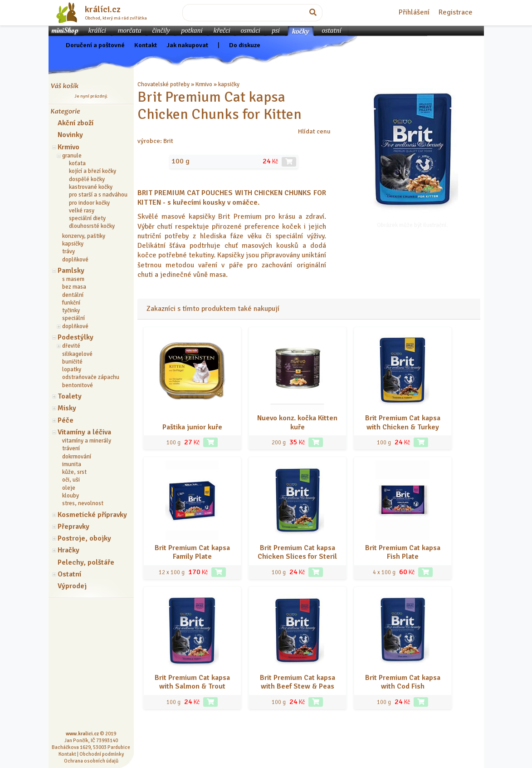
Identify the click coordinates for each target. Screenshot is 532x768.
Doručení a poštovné (95, 45)
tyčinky (71, 310)
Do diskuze (245, 45)
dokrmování (77, 457)
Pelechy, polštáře (86, 562)
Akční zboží (76, 123)
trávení (71, 448)
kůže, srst (74, 472)
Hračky (68, 550)
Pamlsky (71, 271)
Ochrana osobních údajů (91, 761)
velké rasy (82, 211)
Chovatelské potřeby (164, 84)
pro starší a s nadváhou (98, 195)
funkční (71, 303)
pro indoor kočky (89, 203)
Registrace (456, 12)
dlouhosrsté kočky (92, 226)
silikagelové (77, 354)
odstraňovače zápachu (91, 377)
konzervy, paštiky (84, 236)
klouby (71, 496)
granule (72, 156)
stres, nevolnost (83, 503)
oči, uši (71, 480)
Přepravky (73, 527)
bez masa (74, 287)
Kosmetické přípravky (92, 515)
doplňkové (75, 260)
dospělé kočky (87, 179)
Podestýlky (76, 337)
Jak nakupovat (187, 45)
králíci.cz (103, 10)
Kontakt (146, 45)
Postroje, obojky (84, 538)
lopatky (72, 369)
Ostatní (69, 574)
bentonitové (78, 385)
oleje (69, 488)
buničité (72, 362)
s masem (73, 279)
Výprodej (72, 586)
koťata (77, 163)
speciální (73, 318)
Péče (66, 420)
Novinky (70, 135)
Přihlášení (414, 12)
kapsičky (73, 244)
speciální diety (87, 218)
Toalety (70, 396)
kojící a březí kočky (93, 171)
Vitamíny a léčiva (84, 432)
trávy (68, 251)
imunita (72, 464)
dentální (73, 295)
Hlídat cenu (314, 131)
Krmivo (68, 147)
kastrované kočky (91, 187)
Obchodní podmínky (102, 754)
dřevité (71, 346)
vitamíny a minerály (87, 441)
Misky (67, 408)
